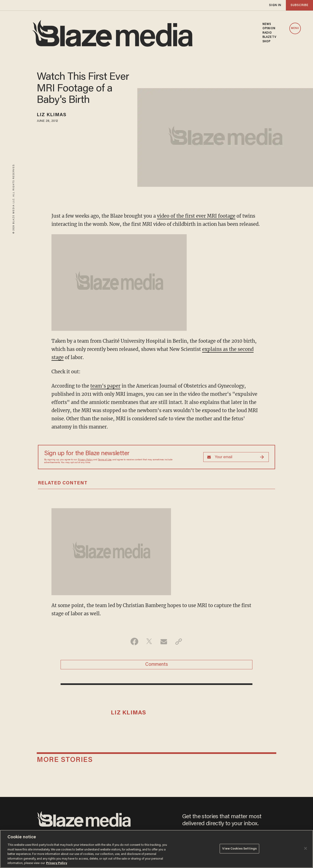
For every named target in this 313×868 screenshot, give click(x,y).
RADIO (267, 33)
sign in (275, 5)
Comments (157, 665)
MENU (295, 28)
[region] (156, 849)
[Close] (306, 848)
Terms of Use (105, 460)
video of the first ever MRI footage (196, 216)
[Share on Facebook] (134, 641)
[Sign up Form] (236, 457)
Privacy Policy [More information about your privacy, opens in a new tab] (57, 863)
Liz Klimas (52, 115)
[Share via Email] (164, 641)
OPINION (269, 29)
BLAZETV (269, 37)
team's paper (105, 386)
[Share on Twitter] (149, 641)
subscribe (299, 5)
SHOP (266, 42)
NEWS (267, 24)
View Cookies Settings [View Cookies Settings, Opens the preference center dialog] (239, 848)
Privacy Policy (85, 460)
